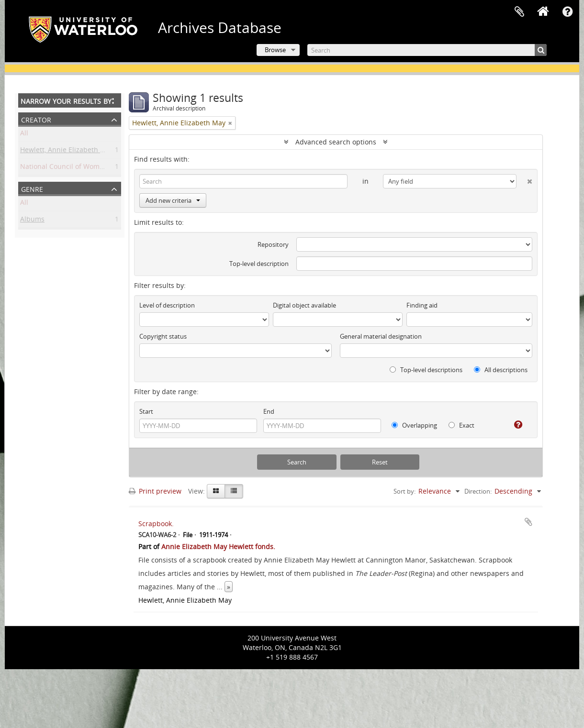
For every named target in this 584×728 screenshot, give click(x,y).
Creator (36, 119)
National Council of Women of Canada (81, 168)
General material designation (381, 336)
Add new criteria (173, 200)
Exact (461, 425)
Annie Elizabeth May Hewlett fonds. (218, 546)
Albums (32, 221)
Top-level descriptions (426, 370)
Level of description (167, 305)
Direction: (478, 491)
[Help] (514, 425)
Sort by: (404, 491)
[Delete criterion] (524, 179)
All (24, 135)
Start (146, 411)
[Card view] (216, 491)
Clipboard (519, 12)
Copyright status (163, 336)
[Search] (427, 50)
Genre (32, 188)
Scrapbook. (156, 524)
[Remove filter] (230, 123)
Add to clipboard (528, 522)
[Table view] (234, 491)
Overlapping (414, 425)
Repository (273, 244)
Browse (275, 50)
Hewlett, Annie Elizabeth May (67, 151)
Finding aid (422, 305)
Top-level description (259, 264)
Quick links (567, 12)
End (269, 411)
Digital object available (304, 305)
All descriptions (501, 370)
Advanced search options (336, 142)
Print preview (155, 491)
